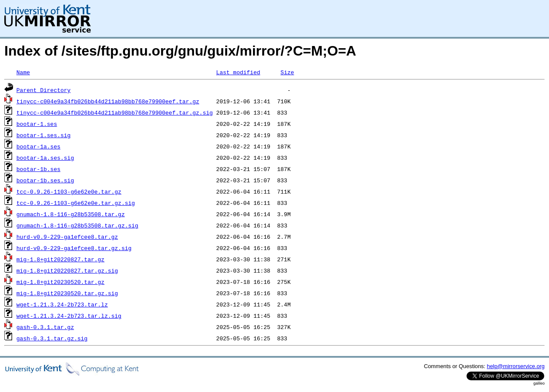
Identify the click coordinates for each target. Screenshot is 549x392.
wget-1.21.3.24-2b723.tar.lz (62, 304)
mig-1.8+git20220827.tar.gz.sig (67, 270)
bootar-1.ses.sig (44, 135)
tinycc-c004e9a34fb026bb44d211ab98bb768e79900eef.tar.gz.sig (115, 112)
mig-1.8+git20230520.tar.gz (61, 282)
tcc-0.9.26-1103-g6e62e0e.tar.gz (69, 191)
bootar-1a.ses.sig (45, 158)
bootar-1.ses (37, 124)
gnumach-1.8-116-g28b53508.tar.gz (71, 214)
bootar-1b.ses (38, 169)
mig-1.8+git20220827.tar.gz (61, 259)
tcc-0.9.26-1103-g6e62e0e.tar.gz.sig (76, 203)
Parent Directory (44, 90)
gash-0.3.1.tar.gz (45, 327)
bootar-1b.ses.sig (45, 180)
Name (23, 72)
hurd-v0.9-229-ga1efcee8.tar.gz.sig (74, 248)
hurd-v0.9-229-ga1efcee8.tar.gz (67, 237)
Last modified (238, 72)
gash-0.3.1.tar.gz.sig (52, 338)
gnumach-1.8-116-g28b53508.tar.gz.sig (77, 225)
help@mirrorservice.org (516, 366)
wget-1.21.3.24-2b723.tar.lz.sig (69, 316)
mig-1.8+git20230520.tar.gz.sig (67, 293)
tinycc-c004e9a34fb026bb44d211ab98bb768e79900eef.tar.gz (108, 101)
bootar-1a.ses (38, 146)
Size (287, 72)
